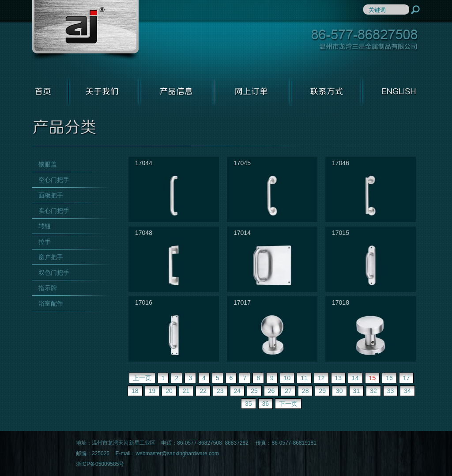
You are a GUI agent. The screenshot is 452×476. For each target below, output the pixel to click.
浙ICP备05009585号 (100, 464)
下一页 (288, 404)
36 (266, 404)
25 (254, 391)
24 (237, 391)
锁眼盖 (48, 164)
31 (357, 391)
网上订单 (252, 91)
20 (169, 391)
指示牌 (48, 288)
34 (407, 391)
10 (287, 378)
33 (391, 391)
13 (339, 378)
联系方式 (326, 91)
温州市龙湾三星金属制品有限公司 (85, 31)
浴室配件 (51, 303)
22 (203, 391)
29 (322, 391)
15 (373, 378)
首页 (50, 91)
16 (389, 378)
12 (321, 378)
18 (135, 391)
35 (249, 404)
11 (304, 378)
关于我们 (104, 91)
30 (339, 391)
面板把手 (51, 195)
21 (186, 391)
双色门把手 (54, 272)
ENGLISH (391, 91)
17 (407, 378)
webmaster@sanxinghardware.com (177, 453)
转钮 (45, 226)
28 (305, 391)
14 (355, 378)
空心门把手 (54, 180)
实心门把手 (54, 211)
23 (220, 391)
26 (271, 391)
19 (152, 391)
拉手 (45, 242)
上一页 (142, 378)
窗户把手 (51, 257)
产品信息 (177, 91)
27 (288, 391)
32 (373, 391)
